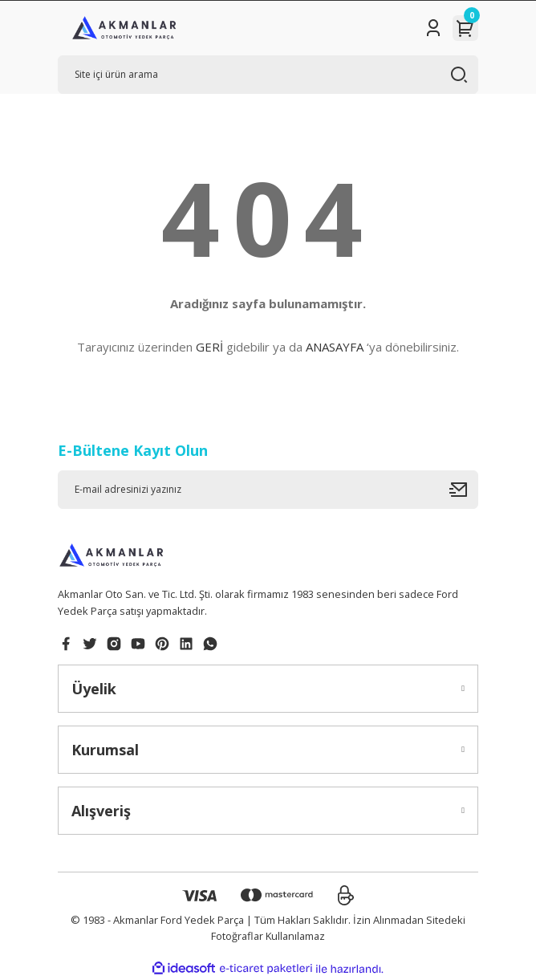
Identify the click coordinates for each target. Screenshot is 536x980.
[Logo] (124, 28)
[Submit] (464, 490)
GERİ (209, 347)
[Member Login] (433, 28)
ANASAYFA (335, 347)
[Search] (268, 75)
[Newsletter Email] (268, 490)
